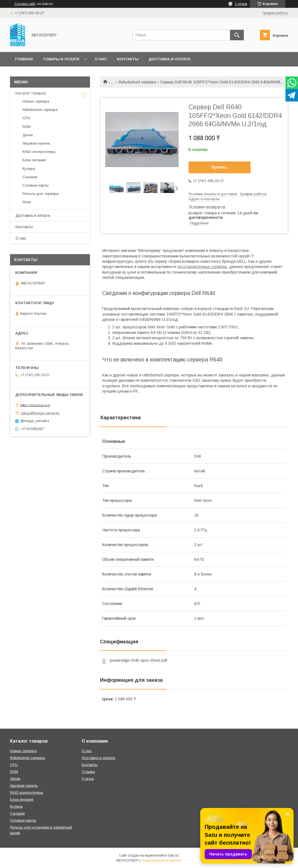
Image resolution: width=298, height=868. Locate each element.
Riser (27, 202)
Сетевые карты (36, 185)
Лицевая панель (36, 143)
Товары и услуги (61, 59)
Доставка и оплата (170, 59)
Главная (24, 59)
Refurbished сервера (137, 82)
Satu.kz (173, 855)
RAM (27, 127)
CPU (26, 118)
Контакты (128, 59)
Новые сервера (36, 101)
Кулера (29, 169)
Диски (28, 135)
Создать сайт (25, 4)
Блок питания (34, 160)
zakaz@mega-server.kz (40, 413)
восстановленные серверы (202, 267)
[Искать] (237, 35)
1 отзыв (241, 4)
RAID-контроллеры (39, 152)
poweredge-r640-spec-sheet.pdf (138, 660)
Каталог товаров (31, 93)
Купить (220, 167)
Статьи (88, 779)
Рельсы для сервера (41, 194)
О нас (101, 59)
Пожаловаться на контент (161, 860)
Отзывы (88, 772)
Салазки (30, 177)
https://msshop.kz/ (35, 405)
